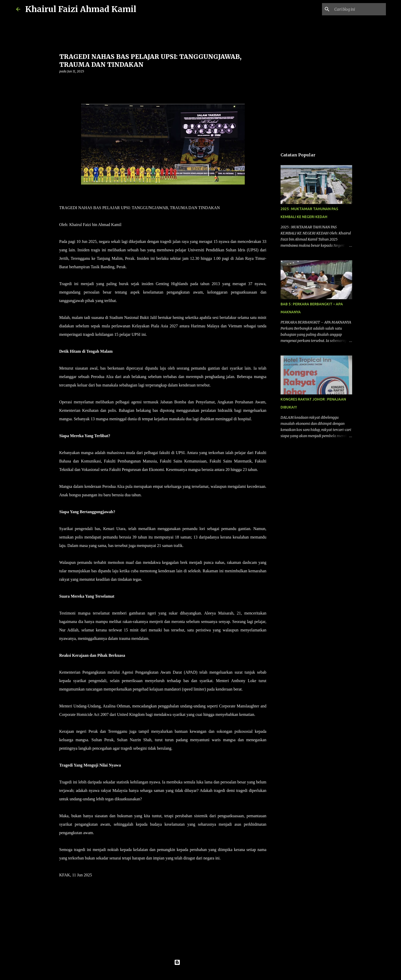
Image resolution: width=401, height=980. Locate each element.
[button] (62, 82)
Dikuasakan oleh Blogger (201, 962)
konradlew (211, 973)
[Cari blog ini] (359, 9)
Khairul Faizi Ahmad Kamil (81, 9)
